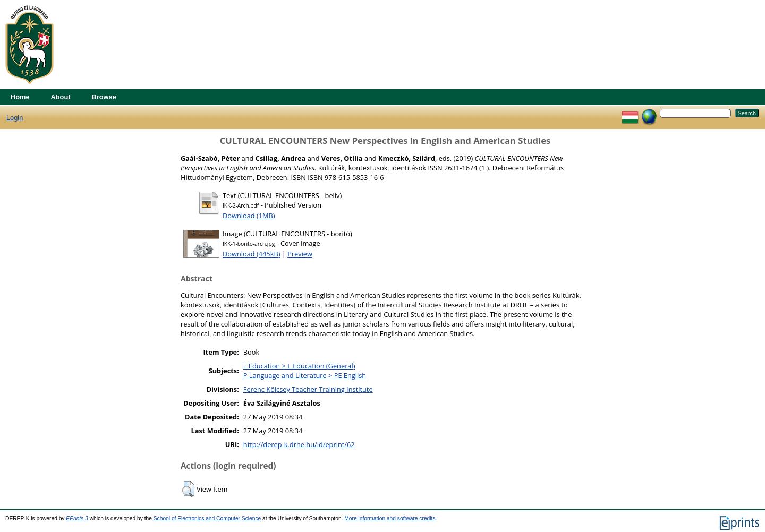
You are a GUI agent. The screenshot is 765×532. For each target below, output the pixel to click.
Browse (104, 97)
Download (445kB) (251, 254)
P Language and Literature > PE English (305, 375)
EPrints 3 (77, 518)
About (61, 97)
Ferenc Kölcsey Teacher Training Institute (308, 389)
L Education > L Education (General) (299, 366)
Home (20, 97)
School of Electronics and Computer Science (207, 518)
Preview (300, 254)
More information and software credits (390, 518)
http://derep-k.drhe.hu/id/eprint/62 (299, 444)
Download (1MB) (249, 216)
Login (15, 118)
